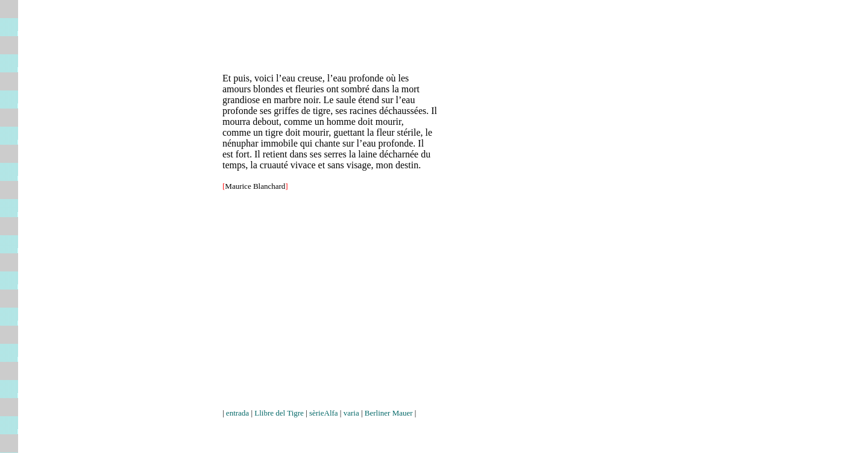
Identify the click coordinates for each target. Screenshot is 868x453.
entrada (237, 413)
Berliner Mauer (389, 413)
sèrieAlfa (324, 413)
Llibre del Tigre (279, 413)
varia (351, 413)
